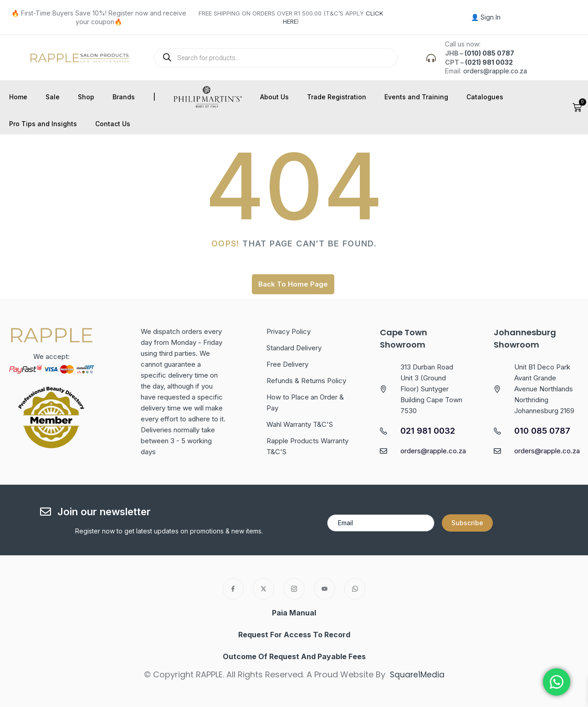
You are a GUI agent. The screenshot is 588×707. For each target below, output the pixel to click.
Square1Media (417, 674)
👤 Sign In (486, 17)
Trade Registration (337, 97)
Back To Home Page (293, 284)
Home (18, 97)
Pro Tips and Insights (43, 124)
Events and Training (416, 97)
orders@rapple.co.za (495, 71)
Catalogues (485, 97)
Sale (53, 97)
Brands (124, 97)
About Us (274, 97)
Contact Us (113, 124)
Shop (86, 97)
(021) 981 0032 (489, 62)
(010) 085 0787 (489, 53)
